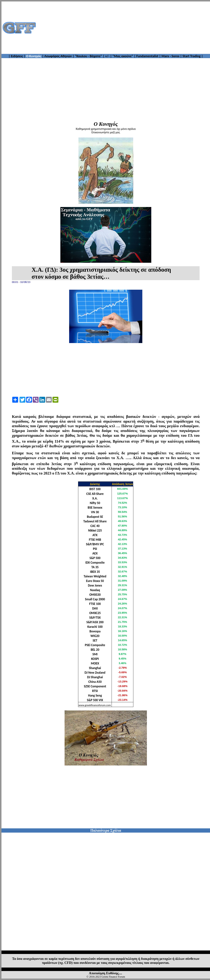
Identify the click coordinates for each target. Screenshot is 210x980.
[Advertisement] (123, 28)
